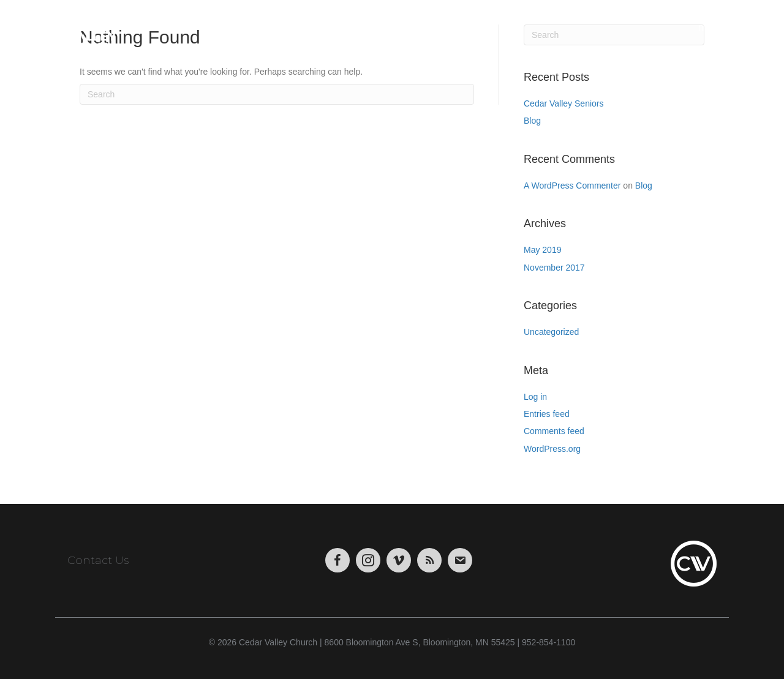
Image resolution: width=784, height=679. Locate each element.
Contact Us (98, 560)
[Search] (277, 94)
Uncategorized (551, 332)
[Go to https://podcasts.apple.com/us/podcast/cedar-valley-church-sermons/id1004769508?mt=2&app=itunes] (429, 560)
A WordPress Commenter (572, 186)
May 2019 (542, 250)
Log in (535, 397)
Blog (532, 121)
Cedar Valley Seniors (563, 103)
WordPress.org (552, 449)
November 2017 (554, 268)
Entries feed (547, 414)
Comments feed (554, 431)
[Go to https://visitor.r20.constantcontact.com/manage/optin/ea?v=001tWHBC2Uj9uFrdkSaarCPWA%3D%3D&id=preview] (460, 560)
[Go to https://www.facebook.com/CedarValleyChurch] (337, 560)
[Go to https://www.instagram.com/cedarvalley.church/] (368, 560)
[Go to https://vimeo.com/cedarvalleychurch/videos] (399, 560)
